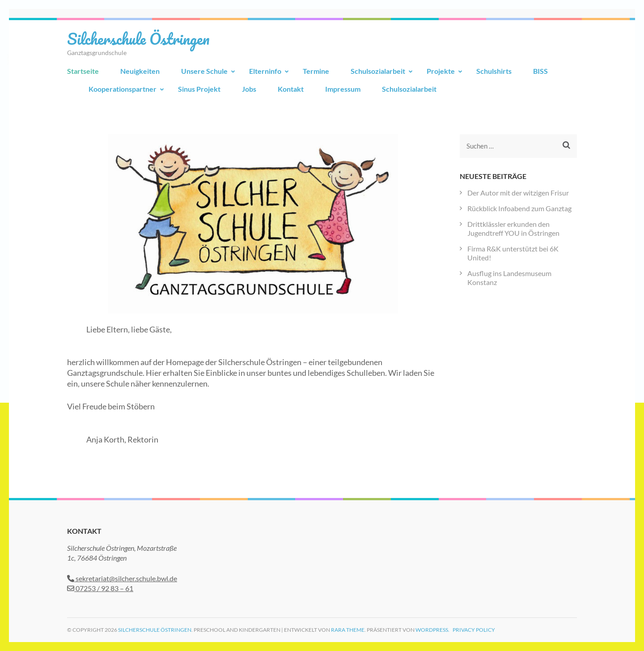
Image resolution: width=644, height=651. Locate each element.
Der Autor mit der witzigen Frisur (518, 193)
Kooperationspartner (123, 89)
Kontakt (291, 89)
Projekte (441, 71)
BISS (540, 71)
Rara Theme (348, 630)
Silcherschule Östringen (138, 38)
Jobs (249, 89)
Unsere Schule (204, 71)
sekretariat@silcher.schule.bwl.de (122, 578)
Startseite (83, 71)
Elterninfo (265, 71)
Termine (316, 71)
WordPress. (432, 630)
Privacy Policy (474, 630)
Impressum (343, 89)
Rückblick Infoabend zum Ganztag (519, 208)
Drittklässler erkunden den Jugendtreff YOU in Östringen (513, 228)
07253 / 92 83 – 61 (100, 588)
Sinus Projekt (199, 89)
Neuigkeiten (140, 71)
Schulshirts (494, 71)
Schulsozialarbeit (378, 71)
